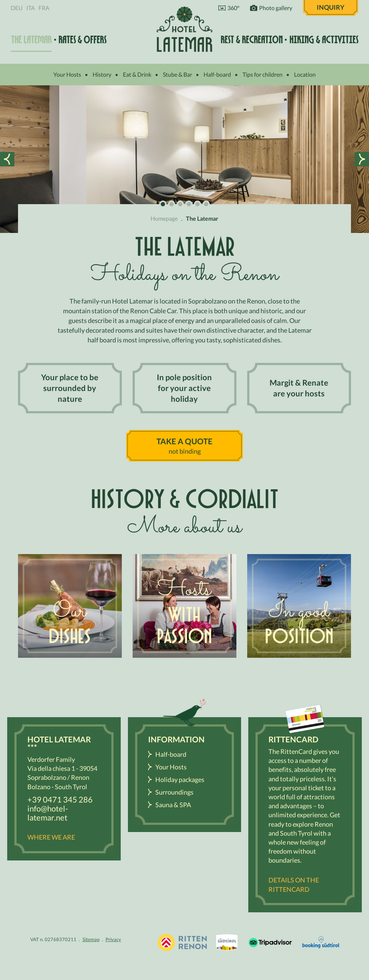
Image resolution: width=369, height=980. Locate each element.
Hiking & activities (324, 40)
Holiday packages (180, 779)
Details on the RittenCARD (294, 884)
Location (305, 74)
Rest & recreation (252, 40)
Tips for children (263, 74)
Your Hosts (67, 74)
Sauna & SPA (173, 805)
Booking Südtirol (321, 943)
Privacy (113, 939)
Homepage (164, 218)
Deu (17, 8)
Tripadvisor (270, 943)
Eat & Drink (137, 74)
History (102, 74)
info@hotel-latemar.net (48, 813)
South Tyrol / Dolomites (227, 943)
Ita (31, 8)
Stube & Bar (177, 74)
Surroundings (174, 792)
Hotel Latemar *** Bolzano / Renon (184, 29)
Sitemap (91, 939)
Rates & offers (82, 40)
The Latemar (31, 40)
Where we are (51, 837)
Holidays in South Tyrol (182, 943)
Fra (44, 8)
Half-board (217, 74)
